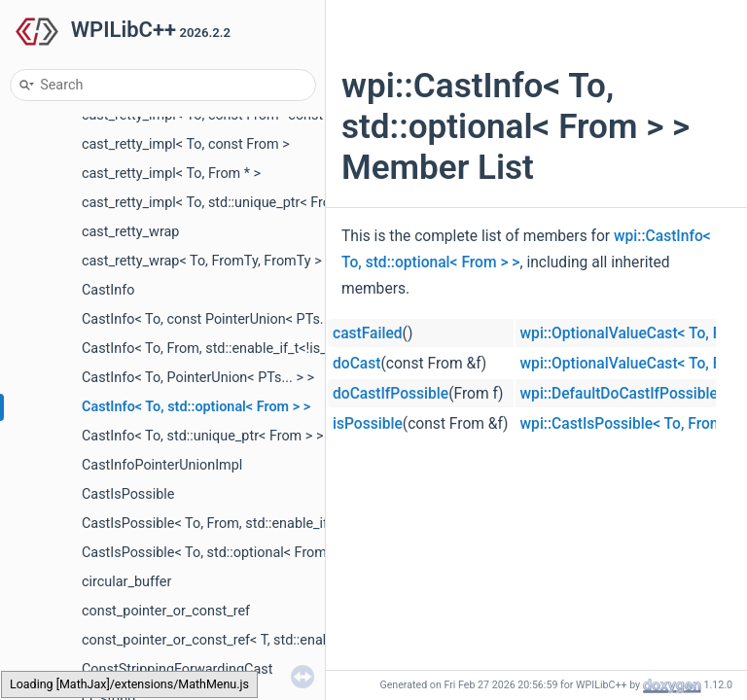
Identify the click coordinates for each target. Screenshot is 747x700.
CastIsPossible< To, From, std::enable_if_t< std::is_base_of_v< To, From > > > (317, 524)
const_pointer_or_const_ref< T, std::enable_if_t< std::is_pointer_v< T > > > (305, 640)
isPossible (368, 424)
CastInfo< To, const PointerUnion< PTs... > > (217, 319)
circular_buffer (126, 582)
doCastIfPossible (391, 394)
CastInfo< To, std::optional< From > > (196, 407)
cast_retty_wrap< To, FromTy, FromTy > (202, 261)
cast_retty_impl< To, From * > (171, 174)
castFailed (368, 333)
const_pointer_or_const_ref (166, 611)
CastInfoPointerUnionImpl (162, 465)
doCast (356, 364)
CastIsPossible (128, 494)
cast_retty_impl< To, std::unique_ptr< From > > (223, 203)
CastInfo (108, 290)
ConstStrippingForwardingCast (177, 669)
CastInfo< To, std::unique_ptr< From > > (202, 436)
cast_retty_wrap (130, 232)
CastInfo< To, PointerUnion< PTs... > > (198, 378)
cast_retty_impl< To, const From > (186, 144)
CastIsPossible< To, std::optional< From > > (215, 553)
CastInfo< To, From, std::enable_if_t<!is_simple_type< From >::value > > (299, 349)
